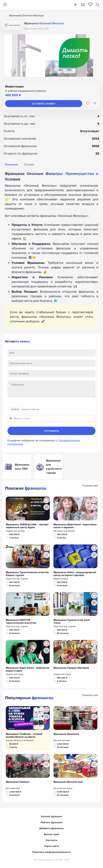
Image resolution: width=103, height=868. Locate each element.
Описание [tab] (11, 164)
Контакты (51, 840)
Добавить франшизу (51, 828)
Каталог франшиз (52, 816)
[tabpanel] (51, 250)
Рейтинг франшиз (52, 822)
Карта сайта (52, 846)
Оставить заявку (44, 104)
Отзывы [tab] (29, 164)
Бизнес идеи (52, 834)
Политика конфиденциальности (51, 852)
